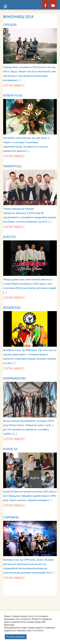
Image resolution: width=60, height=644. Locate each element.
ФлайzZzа (12, 307)
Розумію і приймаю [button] (16, 637)
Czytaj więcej (14, 85)
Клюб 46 (10, 449)
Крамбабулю (15, 378)
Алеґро (10, 237)
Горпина (11, 517)
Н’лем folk (13, 95)
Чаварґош (12, 166)
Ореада (10, 24)
